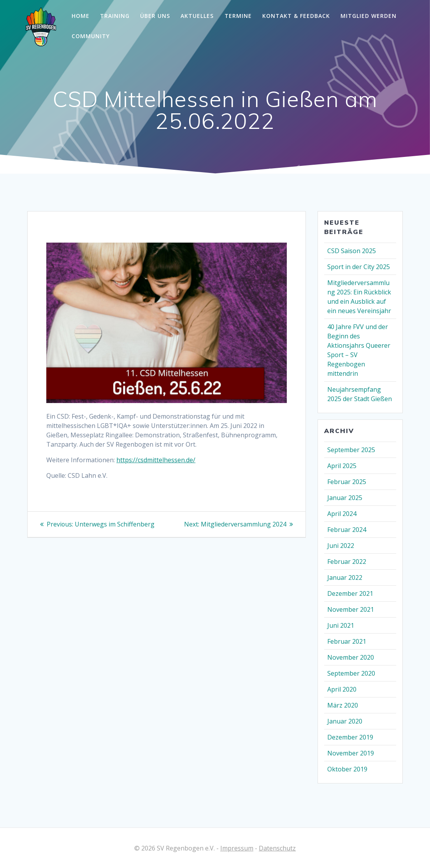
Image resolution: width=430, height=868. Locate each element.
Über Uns (155, 16)
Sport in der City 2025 (359, 267)
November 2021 (351, 609)
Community (91, 36)
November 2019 (351, 753)
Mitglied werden (369, 16)
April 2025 (342, 466)
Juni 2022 (341, 546)
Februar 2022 (347, 562)
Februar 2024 (347, 530)
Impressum (237, 848)
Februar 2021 (347, 641)
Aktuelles (197, 16)
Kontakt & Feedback (296, 16)
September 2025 (351, 450)
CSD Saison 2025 (352, 251)
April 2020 (342, 689)
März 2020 (343, 705)
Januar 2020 (345, 721)
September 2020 (351, 673)
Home (81, 16)
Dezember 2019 (350, 737)
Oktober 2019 (347, 769)
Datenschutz (277, 848)
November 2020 (351, 657)
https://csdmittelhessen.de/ (156, 460)
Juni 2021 (341, 625)
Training (115, 16)
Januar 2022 (345, 577)
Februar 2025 (347, 482)
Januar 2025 (345, 498)
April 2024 (342, 514)
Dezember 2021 (350, 593)
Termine (238, 16)
